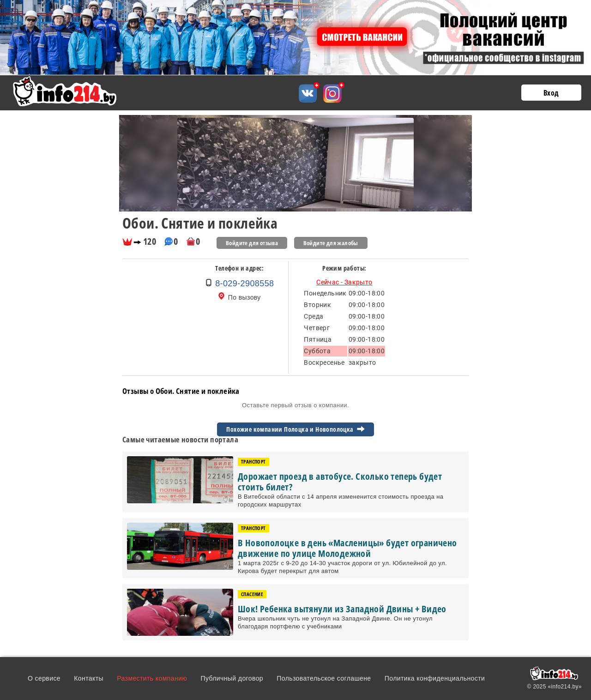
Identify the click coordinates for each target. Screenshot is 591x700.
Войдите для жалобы (331, 243)
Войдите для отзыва (252, 243)
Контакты (89, 678)
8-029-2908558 (244, 284)
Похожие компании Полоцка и (295, 429)
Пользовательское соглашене (324, 678)
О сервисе (44, 678)
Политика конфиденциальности (435, 678)
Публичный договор (232, 678)
